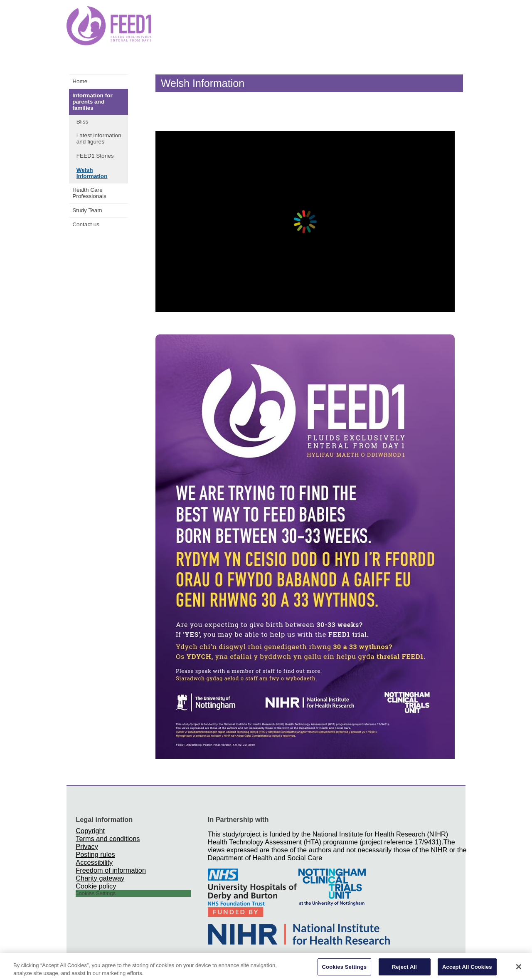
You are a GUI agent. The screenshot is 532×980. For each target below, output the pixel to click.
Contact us (86, 224)
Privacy (87, 846)
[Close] (519, 969)
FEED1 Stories (95, 156)
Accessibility (94, 862)
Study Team (87, 210)
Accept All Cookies (467, 969)
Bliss (83, 122)
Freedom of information (111, 870)
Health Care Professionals (89, 193)
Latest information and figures (99, 139)
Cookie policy (96, 886)
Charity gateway (100, 878)
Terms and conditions (108, 839)
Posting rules (95, 854)
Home (80, 81)
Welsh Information (92, 173)
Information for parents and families (92, 102)
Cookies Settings (345, 969)
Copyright (90, 831)
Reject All (404, 969)
